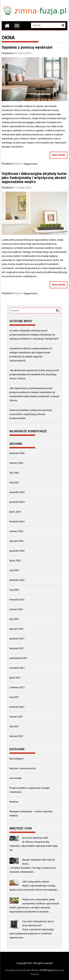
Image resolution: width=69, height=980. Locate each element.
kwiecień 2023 (17, 580)
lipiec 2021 (15, 678)
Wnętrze (18, 164)
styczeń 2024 (16, 541)
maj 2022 (14, 590)
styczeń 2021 (16, 736)
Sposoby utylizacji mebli (35, 838)
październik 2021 (18, 658)
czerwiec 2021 (17, 687)
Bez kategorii (16, 759)
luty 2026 (14, 473)
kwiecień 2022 (17, 600)
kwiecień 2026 (17, 453)
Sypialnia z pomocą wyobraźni (27, 47)
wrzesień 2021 (17, 668)
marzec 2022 (16, 609)
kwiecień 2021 (17, 707)
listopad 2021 (17, 648)
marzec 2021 (16, 717)
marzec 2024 (16, 531)
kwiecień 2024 (17, 521)
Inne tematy (15, 778)
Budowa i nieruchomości (23, 768)
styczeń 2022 (16, 629)
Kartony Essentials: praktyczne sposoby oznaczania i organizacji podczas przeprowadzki (31, 414)
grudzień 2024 (17, 502)
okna (35, 164)
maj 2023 (14, 570)
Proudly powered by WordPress (22, 970)
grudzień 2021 (17, 639)
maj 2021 (14, 697)
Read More (59, 155)
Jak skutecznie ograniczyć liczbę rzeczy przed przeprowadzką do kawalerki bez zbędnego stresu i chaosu (34, 374)
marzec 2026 (16, 463)
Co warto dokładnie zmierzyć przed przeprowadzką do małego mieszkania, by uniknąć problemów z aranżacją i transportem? (34, 335)
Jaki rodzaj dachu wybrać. (36, 882)
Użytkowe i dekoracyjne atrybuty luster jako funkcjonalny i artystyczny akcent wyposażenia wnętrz (34, 178)
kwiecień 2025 (17, 492)
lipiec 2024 (15, 512)
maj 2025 (14, 482)
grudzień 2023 (17, 551)
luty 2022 (14, 619)
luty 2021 (14, 726)
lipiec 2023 (15, 561)
